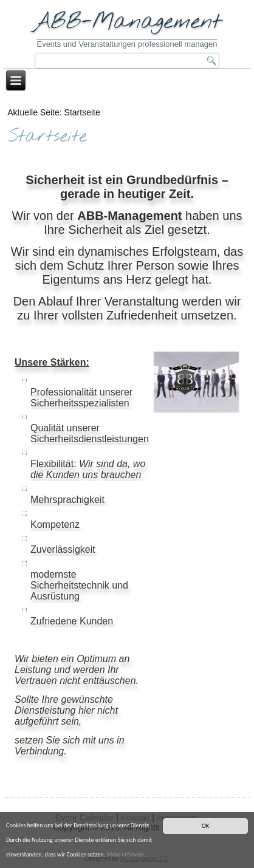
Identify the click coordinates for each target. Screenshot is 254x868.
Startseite (47, 137)
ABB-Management (127, 22)
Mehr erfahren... (128, 854)
